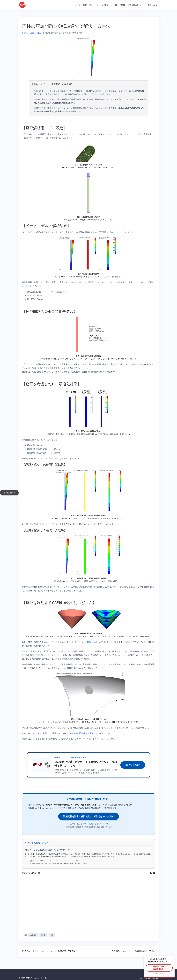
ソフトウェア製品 (102, 5)
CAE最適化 (33, 931)
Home (77, 5)
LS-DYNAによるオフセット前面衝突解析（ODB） (133, 947)
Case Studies (35, 33)
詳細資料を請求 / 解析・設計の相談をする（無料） (89, 816)
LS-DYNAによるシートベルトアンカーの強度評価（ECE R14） (50, 947)
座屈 (52, 931)
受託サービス (88, 5)
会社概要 (114, 5)
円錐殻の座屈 (91, 642)
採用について (153, 5)
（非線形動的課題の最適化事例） (81, 733)
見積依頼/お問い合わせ (136, 5)
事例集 (123, 5)
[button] (154, 873)
